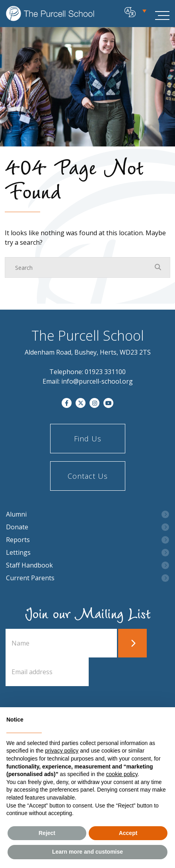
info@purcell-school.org (97, 381)
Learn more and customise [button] (87, 852)
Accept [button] (128, 833)
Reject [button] (47, 833)
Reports (18, 540)
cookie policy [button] (122, 774)
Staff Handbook (29, 565)
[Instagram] (94, 403)
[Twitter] (81, 403)
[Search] (80, 267)
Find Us (88, 439)
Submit (132, 643)
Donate (17, 527)
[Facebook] (67, 403)
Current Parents (30, 578)
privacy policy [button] (62, 751)
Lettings (18, 553)
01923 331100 (105, 372)
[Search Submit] (158, 267)
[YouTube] (108, 403)
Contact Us (88, 476)
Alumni (16, 514)
